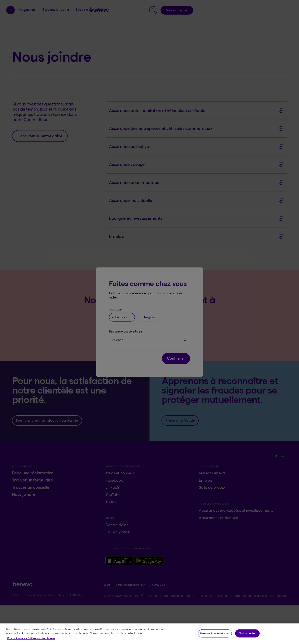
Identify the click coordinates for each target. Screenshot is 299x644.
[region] (149, 634)
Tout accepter (247, 633)
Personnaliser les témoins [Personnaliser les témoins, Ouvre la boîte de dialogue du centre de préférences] (215, 633)
